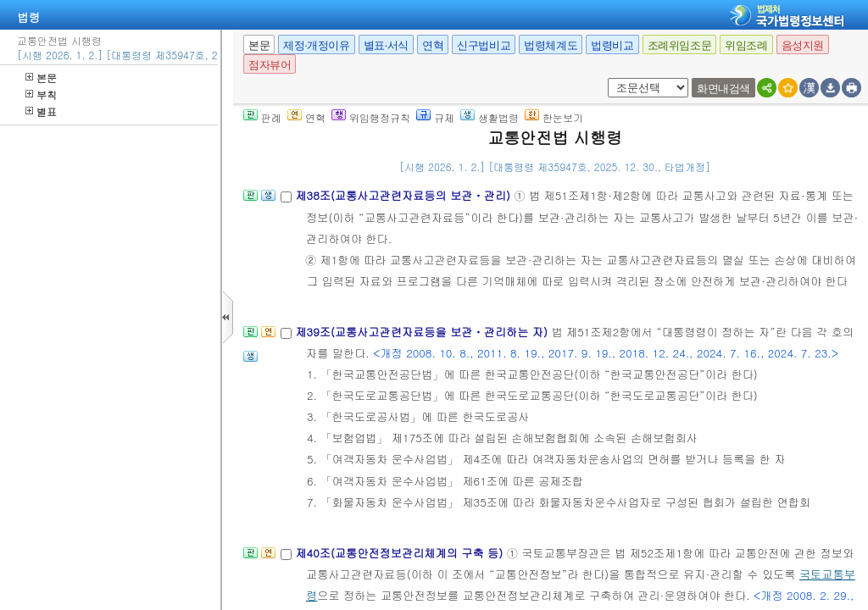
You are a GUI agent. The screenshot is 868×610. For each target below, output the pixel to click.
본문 (41, 78)
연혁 (433, 45)
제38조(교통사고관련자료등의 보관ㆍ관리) (404, 195)
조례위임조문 (680, 45)
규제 (435, 117)
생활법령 (490, 117)
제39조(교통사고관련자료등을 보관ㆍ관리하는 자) (423, 332)
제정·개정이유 (316, 45)
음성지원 (803, 45)
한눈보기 (554, 117)
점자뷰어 (270, 65)
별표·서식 (386, 45)
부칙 (41, 94)
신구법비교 (484, 45)
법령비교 (612, 45)
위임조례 (746, 45)
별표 (41, 111)
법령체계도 (551, 45)
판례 (262, 117)
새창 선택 (605, 78)
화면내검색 (723, 89)
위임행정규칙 (371, 117)
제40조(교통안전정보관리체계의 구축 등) (401, 553)
